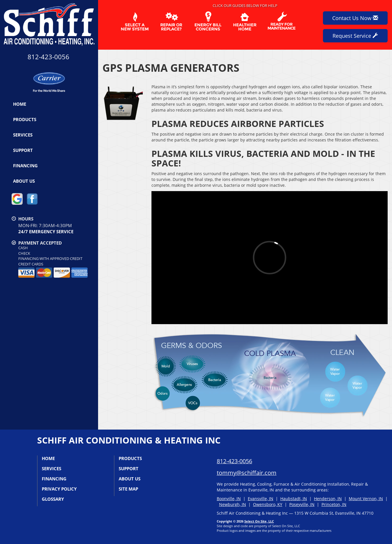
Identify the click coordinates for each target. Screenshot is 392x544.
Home (20, 104)
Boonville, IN (229, 499)
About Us (24, 181)
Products (25, 119)
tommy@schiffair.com (247, 473)
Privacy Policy (59, 489)
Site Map (128, 489)
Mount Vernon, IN (366, 499)
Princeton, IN (334, 504)
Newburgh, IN (233, 504)
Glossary (53, 499)
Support (23, 150)
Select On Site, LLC (259, 521)
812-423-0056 (234, 461)
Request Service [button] (355, 36)
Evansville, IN (261, 499)
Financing (25, 166)
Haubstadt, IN (294, 499)
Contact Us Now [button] (355, 18)
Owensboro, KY (268, 504)
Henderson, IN (328, 499)
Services (23, 135)
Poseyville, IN (302, 504)
